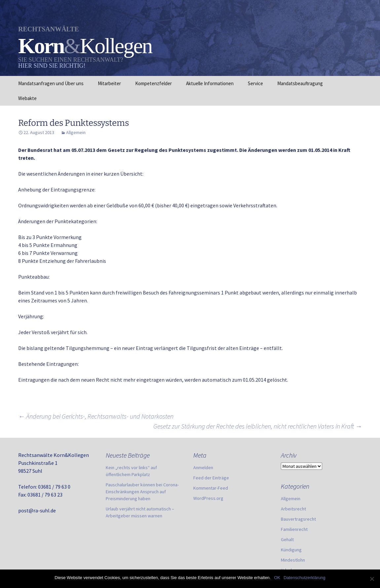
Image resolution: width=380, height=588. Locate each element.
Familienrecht (294, 529)
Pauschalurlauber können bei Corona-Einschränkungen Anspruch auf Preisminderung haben (142, 492)
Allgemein (76, 132)
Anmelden (203, 467)
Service (255, 83)
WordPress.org (208, 498)
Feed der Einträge (211, 478)
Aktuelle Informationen (210, 83)
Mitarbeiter (109, 83)
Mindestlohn (293, 560)
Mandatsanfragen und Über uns (51, 83)
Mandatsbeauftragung (300, 83)
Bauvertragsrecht (298, 519)
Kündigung (291, 550)
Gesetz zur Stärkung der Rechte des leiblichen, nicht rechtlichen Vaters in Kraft (258, 426)
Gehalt (287, 539)
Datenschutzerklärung (304, 578)
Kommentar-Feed (211, 488)
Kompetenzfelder (153, 83)
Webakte (27, 98)
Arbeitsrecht (293, 509)
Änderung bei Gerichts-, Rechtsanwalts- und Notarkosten (96, 416)
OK (277, 578)
